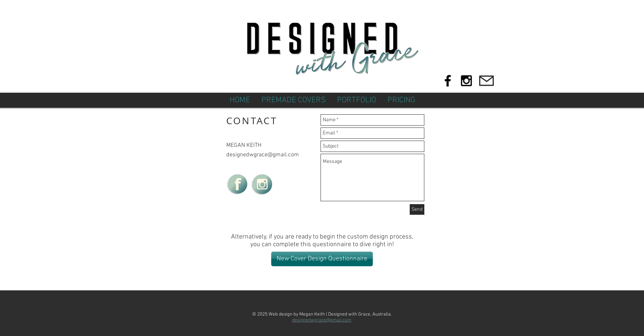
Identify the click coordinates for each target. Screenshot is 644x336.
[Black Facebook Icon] (448, 81)
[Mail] (486, 81)
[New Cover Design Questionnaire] (322, 259)
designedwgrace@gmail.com (263, 155)
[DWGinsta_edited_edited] (262, 184)
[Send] (417, 209)
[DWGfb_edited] (237, 184)
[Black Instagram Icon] (466, 81)
